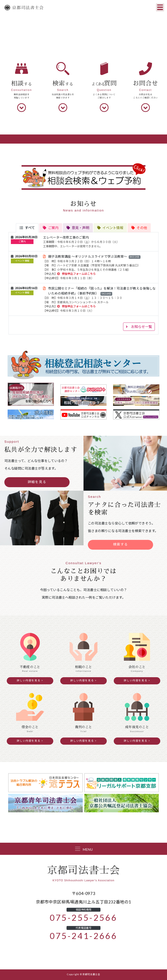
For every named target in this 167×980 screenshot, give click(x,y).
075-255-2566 (84, 918)
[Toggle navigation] (160, 7)
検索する (121, 544)
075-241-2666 (84, 936)
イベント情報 (22, 261)
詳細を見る (37, 482)
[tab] (27, 228)
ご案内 (22, 242)
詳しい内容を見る (29, 680)
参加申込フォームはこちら (76, 274)
